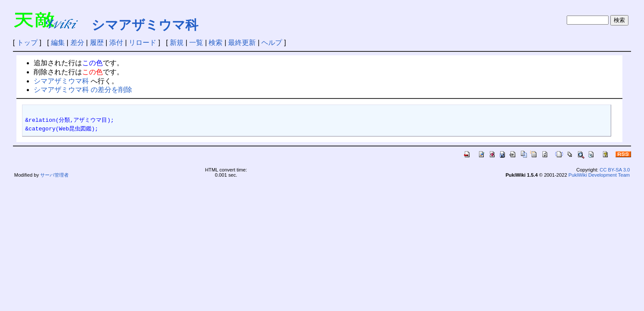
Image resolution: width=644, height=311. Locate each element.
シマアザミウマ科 (145, 25)
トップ (27, 43)
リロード (143, 43)
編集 (58, 43)
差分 (77, 43)
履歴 (97, 43)
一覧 (196, 43)
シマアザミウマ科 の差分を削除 (83, 90)
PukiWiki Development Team (599, 175)
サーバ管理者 (54, 175)
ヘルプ (272, 43)
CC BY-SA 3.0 (615, 170)
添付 (116, 43)
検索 (216, 43)
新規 (177, 43)
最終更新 (242, 43)
